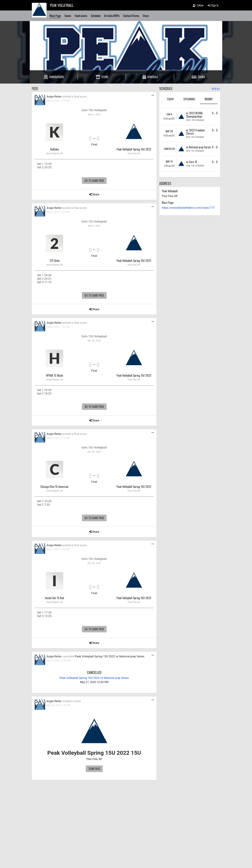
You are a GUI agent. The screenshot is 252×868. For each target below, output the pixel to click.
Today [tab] (170, 99)
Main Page (55, 16)
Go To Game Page (94, 181)
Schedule (96, 16)
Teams (68, 16)
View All (216, 89)
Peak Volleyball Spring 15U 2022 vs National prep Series (110, 656)
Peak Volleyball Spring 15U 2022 (134, 149)
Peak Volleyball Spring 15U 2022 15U (94, 753)
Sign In (213, 5)
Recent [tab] (209, 99)
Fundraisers (81, 16)
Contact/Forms (131, 16)
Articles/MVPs (112, 16)
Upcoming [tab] (189, 99)
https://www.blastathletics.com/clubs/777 (188, 208)
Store (146, 16)
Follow (198, 5)
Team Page (94, 769)
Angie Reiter (54, 97)
